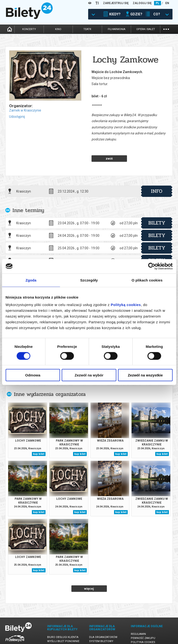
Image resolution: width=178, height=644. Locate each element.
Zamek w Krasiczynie (25, 110)
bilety (157, 206)
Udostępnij (17, 117)
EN (167, 3)
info (157, 174)
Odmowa (33, 375)
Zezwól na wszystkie (145, 375)
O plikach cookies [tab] (147, 280)
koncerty (29, 29)
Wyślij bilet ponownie (63, 624)
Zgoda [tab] (31, 280)
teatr (87, 29)
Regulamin (138, 617)
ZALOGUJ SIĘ (142, 3)
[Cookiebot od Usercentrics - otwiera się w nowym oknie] (152, 266)
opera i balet (146, 29)
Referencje (97, 628)
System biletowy (101, 624)
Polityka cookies (143, 625)
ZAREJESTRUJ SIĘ (116, 3)
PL (158, 3)
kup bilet (39, 437)
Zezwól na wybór (89, 375)
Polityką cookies (126, 305)
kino (58, 29)
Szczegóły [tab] (89, 280)
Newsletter (56, 628)
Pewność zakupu (143, 621)
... (166, 29)
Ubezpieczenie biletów (63, 637)
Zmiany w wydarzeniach (64, 633)
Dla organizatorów (103, 620)
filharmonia (117, 29)
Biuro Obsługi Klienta (63, 620)
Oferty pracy (140, 634)
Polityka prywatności (147, 629)
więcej (89, 572)
